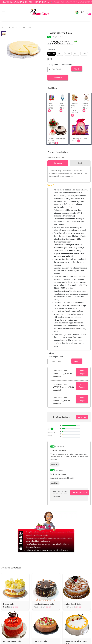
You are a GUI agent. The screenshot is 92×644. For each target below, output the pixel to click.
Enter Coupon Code (55, 357)
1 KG (60, 54)
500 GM (52, 54)
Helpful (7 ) (55, 464)
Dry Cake (12, 28)
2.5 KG (84, 54)
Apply (77, 361)
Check (77, 69)
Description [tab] (58, 163)
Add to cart (58, 78)
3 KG (50, 59)
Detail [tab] (80, 163)
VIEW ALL (82, 417)
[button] (77, 12)
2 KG (76, 54)
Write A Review (80, 493)
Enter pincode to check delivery (60, 65)
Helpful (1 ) (55, 483)
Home (3, 28)
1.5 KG (68, 54)
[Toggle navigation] (3, 12)
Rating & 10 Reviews (56, 37)
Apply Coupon (82, 372)
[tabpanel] (69, 173)
